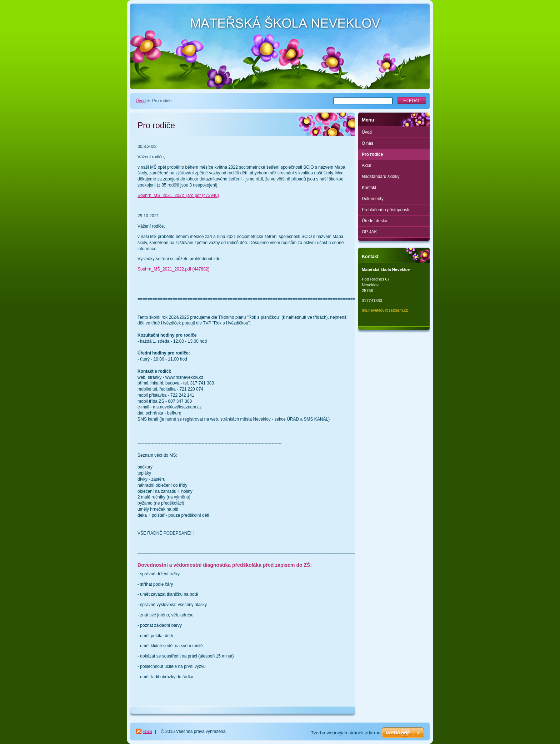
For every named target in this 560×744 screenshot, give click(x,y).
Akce (367, 165)
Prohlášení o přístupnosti (386, 210)
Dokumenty (373, 199)
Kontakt (369, 188)
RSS (148, 731)
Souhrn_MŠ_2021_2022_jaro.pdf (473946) (178, 195)
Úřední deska (374, 221)
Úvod (141, 101)
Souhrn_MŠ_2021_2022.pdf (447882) (174, 269)
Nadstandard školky (381, 177)
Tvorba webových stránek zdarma (346, 733)
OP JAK (369, 232)
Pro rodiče (372, 154)
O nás (367, 143)
